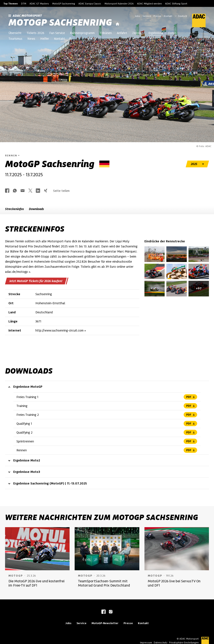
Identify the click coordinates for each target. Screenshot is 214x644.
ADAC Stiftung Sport (176, 4)
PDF (190, 397)
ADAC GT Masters (39, 4)
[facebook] (104, 612)
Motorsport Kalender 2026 (119, 4)
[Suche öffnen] (70, 39)
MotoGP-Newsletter (105, 623)
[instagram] (111, 612)
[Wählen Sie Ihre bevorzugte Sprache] (183, 16)
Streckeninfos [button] (14, 209)
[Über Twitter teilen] (30, 191)
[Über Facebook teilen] (7, 191)
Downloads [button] (36, 209)
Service (147, 16)
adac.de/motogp (16, 272)
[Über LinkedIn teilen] (38, 191)
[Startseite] (117, 24)
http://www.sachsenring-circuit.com (59, 330)
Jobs (137, 16)
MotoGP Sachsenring (64, 4)
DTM (24, 4)
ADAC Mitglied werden (149, 4)
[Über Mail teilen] (23, 191)
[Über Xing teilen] (46, 191)
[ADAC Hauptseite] (196, 20)
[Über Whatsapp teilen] (15, 191)
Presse (157, 16)
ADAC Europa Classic (90, 4)
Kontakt (168, 16)
